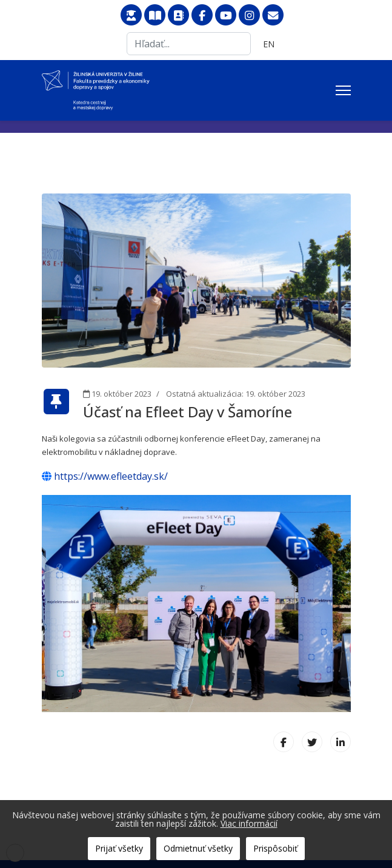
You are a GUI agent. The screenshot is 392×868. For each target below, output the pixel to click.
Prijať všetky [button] (119, 848)
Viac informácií (249, 823)
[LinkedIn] (341, 742)
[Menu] (343, 90)
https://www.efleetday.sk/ (105, 476)
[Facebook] (284, 742)
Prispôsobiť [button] (275, 848)
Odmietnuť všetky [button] (198, 848)
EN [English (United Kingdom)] (269, 44)
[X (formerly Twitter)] (312, 742)
